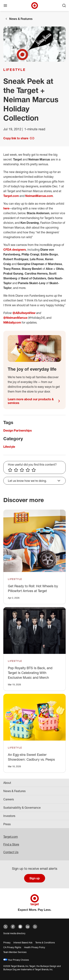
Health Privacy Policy (35, 947)
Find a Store (11, 844)
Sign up (35, 878)
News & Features (21, 19)
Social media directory (14, 933)
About (7, 783)
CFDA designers (15, 250)
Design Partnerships (18, 430)
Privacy (7, 943)
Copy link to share (19, 138)
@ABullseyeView (24, 313)
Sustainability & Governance (22, 808)
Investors (9, 816)
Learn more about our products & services (34, 401)
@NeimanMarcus (15, 318)
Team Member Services (15, 952)
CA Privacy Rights (12, 947)
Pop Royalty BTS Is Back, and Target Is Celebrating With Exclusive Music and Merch (30, 673)
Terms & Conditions (45, 943)
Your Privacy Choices (16, 960)
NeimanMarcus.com (39, 196)
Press (7, 824)
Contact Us (11, 852)
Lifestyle (14, 70)
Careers (9, 799)
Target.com (11, 196)
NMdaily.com (12, 322)
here (6, 208)
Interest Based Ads (23, 943)
